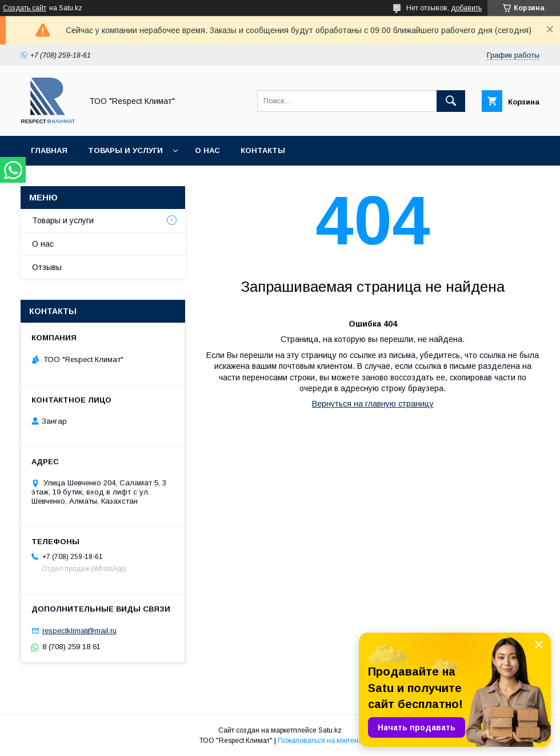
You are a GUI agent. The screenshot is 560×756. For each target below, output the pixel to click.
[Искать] (451, 101)
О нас (207, 150)
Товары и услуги (125, 150)
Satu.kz (330, 730)
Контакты (263, 150)
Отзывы (47, 267)
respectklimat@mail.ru (79, 631)
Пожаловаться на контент (319, 741)
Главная (49, 150)
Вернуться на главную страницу (373, 404)
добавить (466, 8)
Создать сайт (25, 8)
